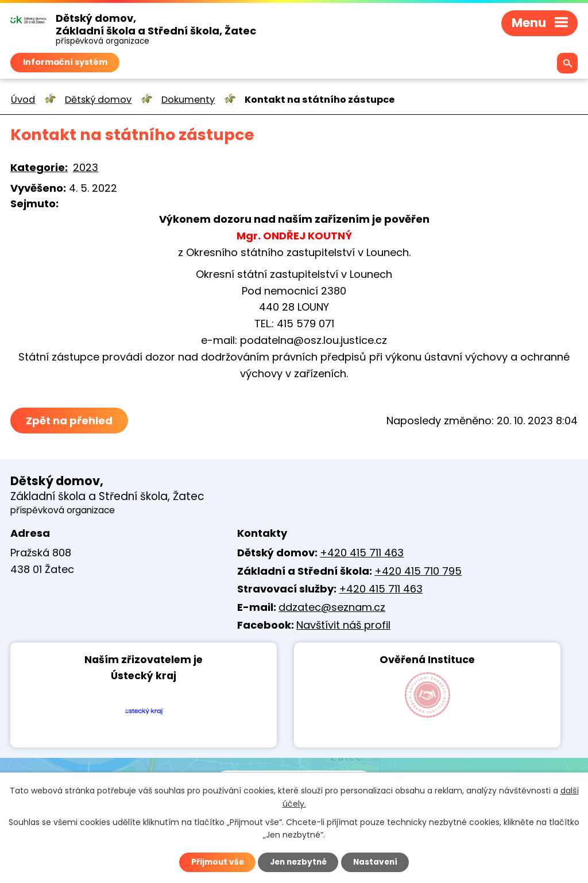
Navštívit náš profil (343, 625)
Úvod (23, 100)
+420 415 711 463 (362, 553)
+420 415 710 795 (418, 571)
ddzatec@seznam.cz (332, 607)
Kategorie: (39, 167)
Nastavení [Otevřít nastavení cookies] (378, 862)
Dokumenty (188, 100)
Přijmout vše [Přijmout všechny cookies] (214, 862)
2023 (86, 167)
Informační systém (65, 62)
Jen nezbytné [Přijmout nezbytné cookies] (298, 862)
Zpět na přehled (69, 421)
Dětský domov (98, 100)
